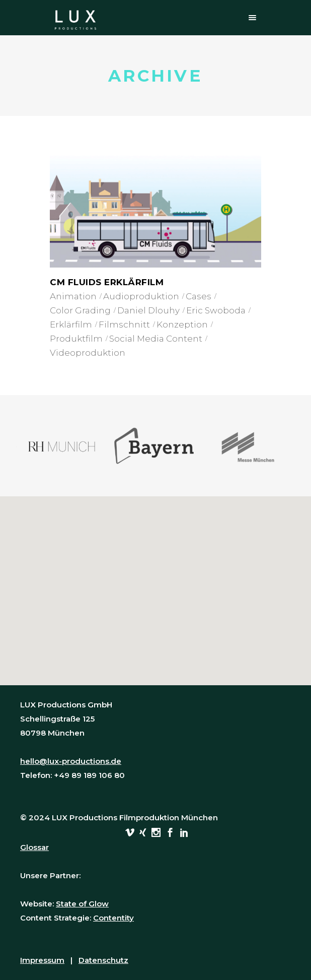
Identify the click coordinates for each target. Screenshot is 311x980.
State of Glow (82, 904)
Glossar (34, 847)
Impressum (42, 960)
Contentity (113, 918)
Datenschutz (103, 960)
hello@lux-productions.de (71, 761)
